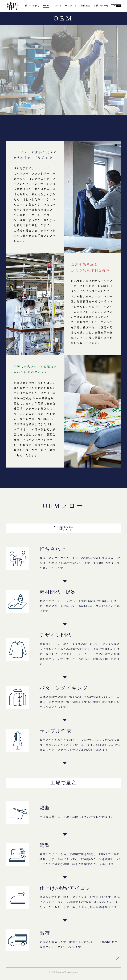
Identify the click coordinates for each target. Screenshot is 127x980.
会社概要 (86, 6)
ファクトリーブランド (65, 6)
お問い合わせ (101, 6)
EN (118, 6)
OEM (46, 6)
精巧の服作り (33, 6)
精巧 (12, 6)
